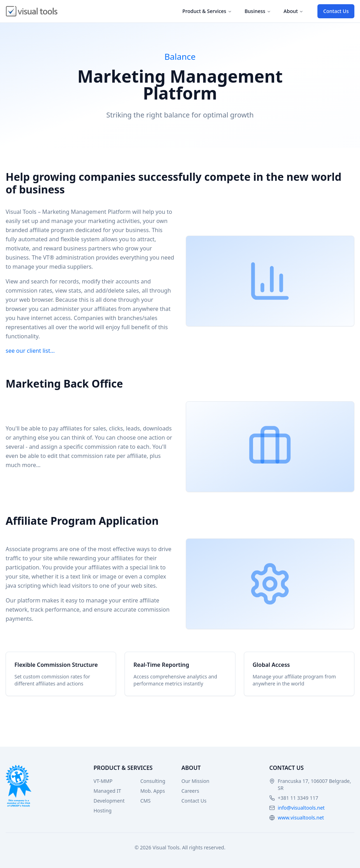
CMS (146, 801)
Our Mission (195, 781)
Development (109, 801)
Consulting (153, 781)
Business (258, 11)
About (294, 11)
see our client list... (30, 351)
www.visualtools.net (301, 818)
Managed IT (107, 791)
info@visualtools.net (301, 808)
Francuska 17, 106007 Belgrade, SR (314, 784)
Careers (190, 791)
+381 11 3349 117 (298, 798)
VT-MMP (103, 781)
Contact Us (336, 11)
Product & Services (207, 11)
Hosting (103, 810)
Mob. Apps (153, 791)
